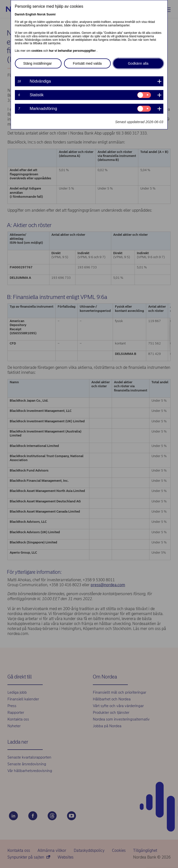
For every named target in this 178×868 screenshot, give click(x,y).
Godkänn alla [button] (138, 63)
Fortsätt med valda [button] (87, 63)
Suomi (51, 14)
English (31, 14)
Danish (20, 14)
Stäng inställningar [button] (38, 63)
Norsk (41, 14)
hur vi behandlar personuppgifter (73, 51)
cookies (37, 51)
